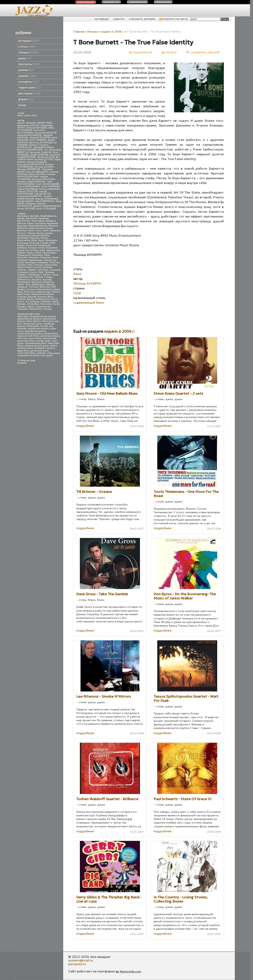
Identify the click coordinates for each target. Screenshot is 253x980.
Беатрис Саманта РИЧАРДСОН (33, 146)
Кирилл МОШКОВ (37, 162)
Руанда (21, 307)
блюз (20, 115)
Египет (54, 299)
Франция (36, 282)
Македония (24, 255)
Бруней (32, 297)
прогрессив (49, 338)
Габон (31, 231)
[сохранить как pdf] (203, 52)
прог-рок (23, 338)
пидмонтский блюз (28, 336)
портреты (29, 64)
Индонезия (24, 240)
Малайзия (37, 255)
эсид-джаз (53, 353)
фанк (30, 348)
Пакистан (54, 263)
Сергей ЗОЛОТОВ (27, 191)
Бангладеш (38, 221)
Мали (47, 255)
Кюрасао (29, 292)
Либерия (46, 302)
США (40, 272)
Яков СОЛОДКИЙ (46, 209)
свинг (48, 341)
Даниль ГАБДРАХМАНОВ (47, 206)
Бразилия (52, 223)
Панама (22, 265)
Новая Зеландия (26, 263)
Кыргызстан (53, 250)
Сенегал (22, 270)
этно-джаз (47, 356)
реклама (22, 363)
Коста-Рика (32, 250)
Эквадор (22, 287)
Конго (21, 302)
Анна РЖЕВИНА (38, 140)
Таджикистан (43, 307)
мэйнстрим (33, 326)
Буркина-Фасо (46, 297)
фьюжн (51, 348)
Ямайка (21, 289)
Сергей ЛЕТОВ (42, 194)
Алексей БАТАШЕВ (37, 128)
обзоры (28, 52)
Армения (44, 218)
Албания (36, 294)
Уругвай (47, 280)
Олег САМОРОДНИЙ (47, 184)
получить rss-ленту (174, 19)
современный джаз (28, 356)
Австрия (34, 216)
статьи (27, 47)
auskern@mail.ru (81, 960)
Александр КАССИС (28, 125)
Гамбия (21, 299)
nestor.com (86, 2)
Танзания (23, 309)
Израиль (35, 238)
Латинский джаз (32, 324)
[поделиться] (140, 52)
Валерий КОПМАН (44, 147)
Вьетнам (22, 231)
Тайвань (22, 275)
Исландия (23, 243)
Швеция (50, 284)
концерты (29, 82)
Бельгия (21, 223)
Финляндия (24, 282)
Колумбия (52, 248)
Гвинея (30, 299)
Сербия (32, 270)
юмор (22, 105)
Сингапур (43, 270)
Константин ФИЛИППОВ (31, 165)
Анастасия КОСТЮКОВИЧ (31, 131)
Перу (30, 265)
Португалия (51, 265)
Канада (33, 248)
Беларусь (51, 221)
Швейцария (38, 284)
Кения (56, 289)
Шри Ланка (24, 294)
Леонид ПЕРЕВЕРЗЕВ (29, 169)
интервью (29, 41)
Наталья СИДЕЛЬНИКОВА (32, 182)
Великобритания (38, 226)
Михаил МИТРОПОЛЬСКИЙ (36, 176)
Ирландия (51, 240)
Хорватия (48, 282)
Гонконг (22, 233)
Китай (41, 248)
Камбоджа (44, 245)
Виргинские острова (41, 228)
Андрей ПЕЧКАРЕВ (40, 138)
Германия (55, 231)
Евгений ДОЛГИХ (44, 160)
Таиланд (49, 272)
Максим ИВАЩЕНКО (37, 172)
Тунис (55, 275)
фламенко (40, 348)
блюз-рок (48, 321)
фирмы (26, 99)
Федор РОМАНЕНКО (47, 199)
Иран (41, 240)
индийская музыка (35, 331)
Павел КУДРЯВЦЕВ (27, 189)
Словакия (55, 270)
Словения (23, 272)
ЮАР (54, 287)
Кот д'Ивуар (32, 302)
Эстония (33, 287)
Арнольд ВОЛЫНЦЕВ (41, 143)
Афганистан (24, 221)
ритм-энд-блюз (26, 341)
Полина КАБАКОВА (50, 189)
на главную (102, 19)
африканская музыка (29, 319)
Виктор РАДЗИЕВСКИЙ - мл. (33, 150)
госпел (44, 326)
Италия (44, 243)
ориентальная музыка (30, 334)
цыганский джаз (39, 351)
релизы (26, 70)
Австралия (23, 216)
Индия (44, 238)
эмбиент (41, 353)
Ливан (30, 253)
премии (27, 76)
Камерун (22, 248)
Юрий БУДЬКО (26, 201)
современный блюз (36, 343)
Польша (38, 265)
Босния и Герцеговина (39, 289)
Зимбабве (23, 238)
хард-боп (23, 351)
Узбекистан (24, 280)
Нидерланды (35, 260)
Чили (28, 284)
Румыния (47, 267)
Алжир (21, 218)
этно (34, 115)
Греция (31, 233)
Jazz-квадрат (38, 15)
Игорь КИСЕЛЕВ (26, 209)
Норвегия (42, 263)
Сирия (31, 307)
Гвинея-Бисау (42, 299)
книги (25, 58)
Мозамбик (33, 304)
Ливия (55, 302)
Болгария (40, 223)
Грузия (40, 233)
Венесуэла (23, 228)
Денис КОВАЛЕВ (39, 155)
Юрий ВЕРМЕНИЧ (45, 201)
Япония (48, 309)
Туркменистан (25, 277)
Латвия (21, 253)
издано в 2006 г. (112, 32)
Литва (38, 253)
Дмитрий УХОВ (46, 157)
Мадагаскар (43, 292)
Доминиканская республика (33, 236)
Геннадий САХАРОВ (40, 152)
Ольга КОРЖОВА (50, 186)
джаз (27, 115)
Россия (37, 267)
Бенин (30, 223)
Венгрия (53, 226)
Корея (21, 250)
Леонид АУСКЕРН (44, 167)
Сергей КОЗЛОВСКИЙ (32, 193)
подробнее (85, 426)
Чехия (20, 284)
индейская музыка (38, 329)
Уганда (48, 277)
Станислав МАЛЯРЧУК (29, 196)
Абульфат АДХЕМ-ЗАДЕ (39, 123)
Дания (49, 233)
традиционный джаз (37, 346)
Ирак (34, 240)
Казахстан (31, 245)
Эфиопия (45, 287)
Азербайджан (48, 216)
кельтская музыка (50, 336)
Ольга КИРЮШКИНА (28, 186)
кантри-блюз (51, 334)
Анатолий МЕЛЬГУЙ (46, 133)
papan (21, 123)
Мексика (34, 258)
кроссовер (35, 338)
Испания (34, 243)
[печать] (169, 52)
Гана (38, 231)
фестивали (29, 93)
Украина (36, 280)
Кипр (20, 292)
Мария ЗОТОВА (37, 174)
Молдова (45, 258)
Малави (21, 304)
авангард (23, 316)
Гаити (45, 231)
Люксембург (49, 253)
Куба (42, 250)
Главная (79, 32)
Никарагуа (50, 260)
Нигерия (22, 260)
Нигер (56, 304)
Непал (55, 258)
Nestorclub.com (130, 971)
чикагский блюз (26, 353)
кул (57, 321)
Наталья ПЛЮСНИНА (43, 179)
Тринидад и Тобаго (39, 275)
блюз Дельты (34, 321)
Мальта (56, 292)
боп (19, 324)
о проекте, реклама (142, 19)
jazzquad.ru (77, 964)
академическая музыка (43, 316)
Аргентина (32, 218)
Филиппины (36, 309)
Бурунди (22, 226)
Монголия (46, 304)
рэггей (40, 341)
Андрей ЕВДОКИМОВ (30, 135)
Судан (33, 272)
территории (30, 88)
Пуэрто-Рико (24, 267)
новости (119, 19)
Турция (39, 277)
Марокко (22, 258)
